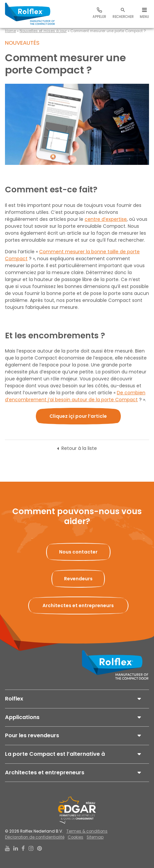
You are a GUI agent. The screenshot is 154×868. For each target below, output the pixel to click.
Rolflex (14, 699)
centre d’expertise (106, 219)
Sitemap (95, 837)
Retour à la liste (79, 448)
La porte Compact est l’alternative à (55, 754)
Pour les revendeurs (32, 735)
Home (10, 31)
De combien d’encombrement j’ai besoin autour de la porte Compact (75, 396)
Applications (22, 717)
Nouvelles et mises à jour (43, 31)
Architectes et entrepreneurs (45, 772)
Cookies (76, 837)
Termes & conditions (87, 831)
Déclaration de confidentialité (35, 837)
